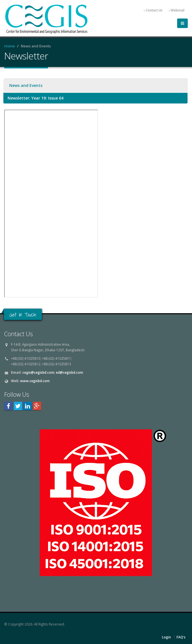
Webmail (177, 10)
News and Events (26, 85)
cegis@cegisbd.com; (39, 372)
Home (10, 46)
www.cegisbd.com (35, 381)
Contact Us (153, 10)
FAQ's (181, 637)
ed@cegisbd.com (69, 372)
